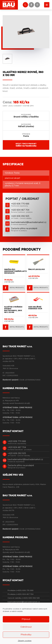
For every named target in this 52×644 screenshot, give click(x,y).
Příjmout (26, 619)
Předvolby (26, 635)
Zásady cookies (25, 641)
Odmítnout (26, 627)
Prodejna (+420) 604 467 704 (21, 594)
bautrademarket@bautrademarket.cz (24, 602)
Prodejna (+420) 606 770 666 (21, 590)
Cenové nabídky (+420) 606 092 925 (24, 598)
